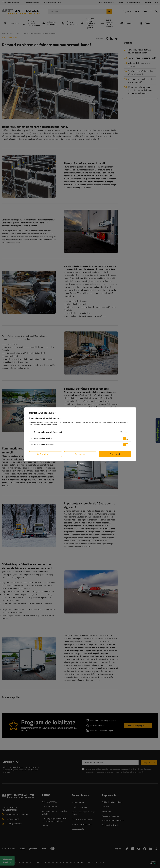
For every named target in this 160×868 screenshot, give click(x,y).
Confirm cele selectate (45, 454)
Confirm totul (115, 454)
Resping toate (80, 454)
